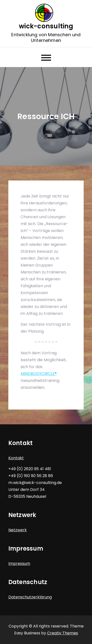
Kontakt (16, 458)
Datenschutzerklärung (30, 597)
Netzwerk (18, 530)
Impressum (19, 563)
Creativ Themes (63, 633)
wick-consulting (46, 26)
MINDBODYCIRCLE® (39, 374)
